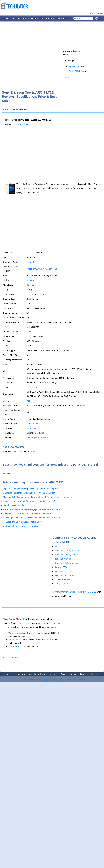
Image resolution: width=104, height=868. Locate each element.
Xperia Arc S (32, 280)
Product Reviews (31, 18)
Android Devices (27, 680)
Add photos (14, 640)
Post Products (15, 646)
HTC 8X (59, 546)
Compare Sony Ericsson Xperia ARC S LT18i (76, 592)
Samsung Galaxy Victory (67, 563)
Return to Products (10, 657)
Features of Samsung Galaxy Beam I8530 (22, 522)
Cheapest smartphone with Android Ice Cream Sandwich (29, 493)
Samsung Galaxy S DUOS (67, 551)
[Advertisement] (31, 52)
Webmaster (74, 67)
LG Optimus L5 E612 (65, 571)
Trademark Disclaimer (78, 674)
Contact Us (19, 674)
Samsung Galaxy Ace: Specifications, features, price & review (31, 518)
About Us (8, 674)
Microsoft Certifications (74, 680)
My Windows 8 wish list (14, 505)
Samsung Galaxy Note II (67, 555)
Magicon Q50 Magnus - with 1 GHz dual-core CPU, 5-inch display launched (38, 497)
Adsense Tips (42, 680)
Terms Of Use (60, 674)
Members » (62, 18)
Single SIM (32, 428)
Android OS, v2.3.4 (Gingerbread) (42, 269)
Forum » (17, 18)
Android (30, 262)
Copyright (31, 674)
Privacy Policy (45, 674)
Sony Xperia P (62, 584)
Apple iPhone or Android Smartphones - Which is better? (29, 501)
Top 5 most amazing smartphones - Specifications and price (30, 489)
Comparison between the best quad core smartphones (28, 513)
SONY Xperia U (62, 579)
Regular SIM (32, 424)
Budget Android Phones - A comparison (21, 526)
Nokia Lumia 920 (63, 559)
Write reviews (15, 633)
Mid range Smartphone (37, 438)
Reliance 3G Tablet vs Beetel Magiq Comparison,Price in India (32, 509)
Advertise (94, 674)
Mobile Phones (24, 125)
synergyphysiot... (76, 71)
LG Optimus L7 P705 (65, 575)
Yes (28, 401)
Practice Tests (48, 18)
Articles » (6, 18)
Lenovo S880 (61, 567)
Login (91, 13)
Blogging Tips (56, 680)
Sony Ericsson (33, 285)
